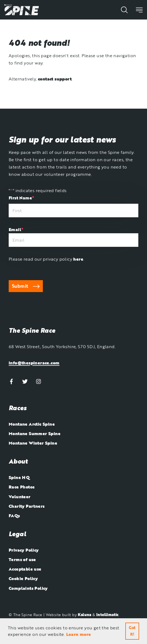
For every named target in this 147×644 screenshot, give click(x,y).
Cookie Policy (23, 578)
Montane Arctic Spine (32, 424)
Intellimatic (107, 615)
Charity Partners (27, 506)
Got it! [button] (132, 631)
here (78, 259)
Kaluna (84, 615)
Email (16, 229)
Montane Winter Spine (33, 443)
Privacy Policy (24, 550)
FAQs (14, 516)
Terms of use (22, 559)
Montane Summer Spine (35, 433)
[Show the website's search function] (124, 9)
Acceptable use (25, 569)
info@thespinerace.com (34, 363)
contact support (55, 79)
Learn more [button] (79, 634)
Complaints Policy (28, 588)
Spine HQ (19, 477)
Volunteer (20, 497)
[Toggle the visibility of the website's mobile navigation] (139, 9)
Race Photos (22, 487)
